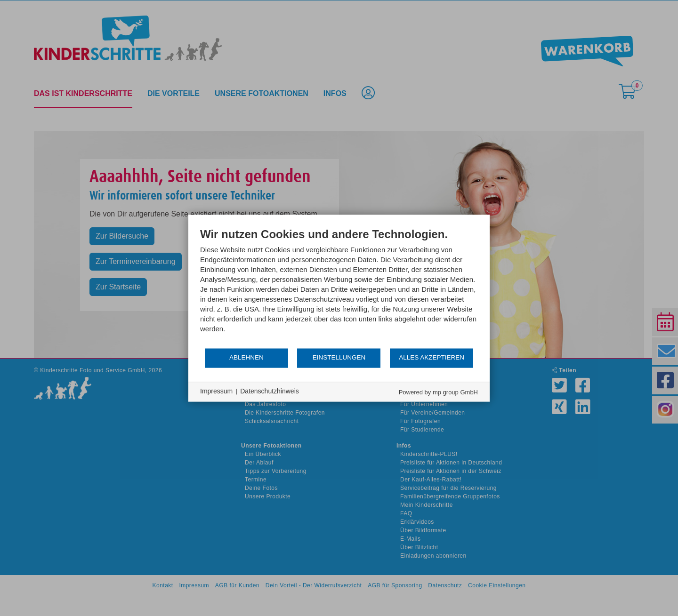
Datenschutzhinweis (270, 392)
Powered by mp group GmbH (438, 392)
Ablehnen (246, 358)
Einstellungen (339, 358)
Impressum (216, 392)
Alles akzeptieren (432, 358)
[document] (339, 287)
